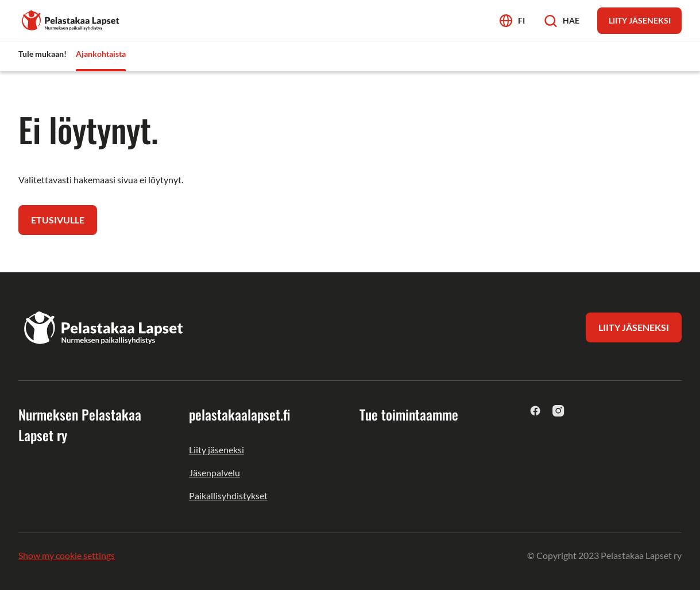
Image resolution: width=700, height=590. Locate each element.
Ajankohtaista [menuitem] (101, 54)
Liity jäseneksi (216, 450)
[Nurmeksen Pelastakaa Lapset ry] (71, 19)
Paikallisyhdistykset (228, 495)
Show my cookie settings (67, 555)
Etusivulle (58, 220)
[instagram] (558, 410)
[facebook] (535, 410)
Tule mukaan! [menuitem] (42, 54)
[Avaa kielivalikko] (512, 20)
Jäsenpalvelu (214, 473)
